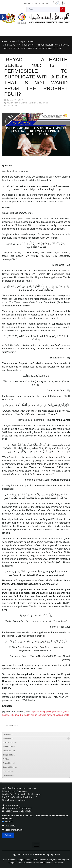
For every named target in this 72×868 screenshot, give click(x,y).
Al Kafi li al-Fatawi (10, 743)
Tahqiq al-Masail (9, 755)
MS (40, 3)
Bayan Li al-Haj (9, 763)
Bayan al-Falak (9, 775)
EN (43, 3)
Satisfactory (9, 826)
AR (47, 3)
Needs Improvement (12, 830)
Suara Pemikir (8, 771)
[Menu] (4, 30)
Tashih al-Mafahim (10, 767)
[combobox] (43, 9)
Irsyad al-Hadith (11, 726)
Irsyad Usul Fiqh (9, 751)
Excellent (7, 822)
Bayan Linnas (8, 734)
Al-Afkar (6, 759)
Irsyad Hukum (8, 739)
